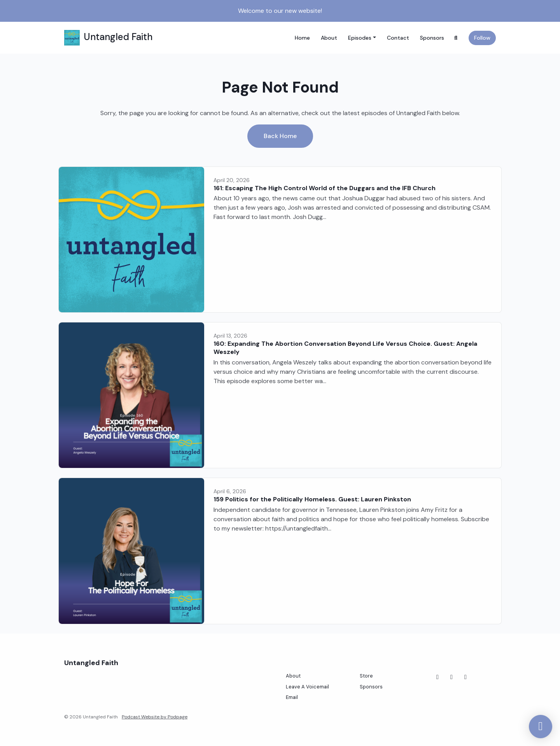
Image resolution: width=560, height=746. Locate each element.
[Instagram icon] (451, 677)
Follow (482, 38)
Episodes (360, 38)
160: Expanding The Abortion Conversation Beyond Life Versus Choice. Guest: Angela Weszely (345, 348)
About (329, 38)
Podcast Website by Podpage (155, 717)
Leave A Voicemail (307, 687)
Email (292, 697)
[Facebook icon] (437, 677)
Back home (280, 136)
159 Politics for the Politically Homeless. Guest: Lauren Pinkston (312, 499)
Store (366, 676)
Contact (398, 38)
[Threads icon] (465, 677)
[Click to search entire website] (456, 38)
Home (302, 38)
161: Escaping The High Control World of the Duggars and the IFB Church (325, 188)
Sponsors (432, 38)
